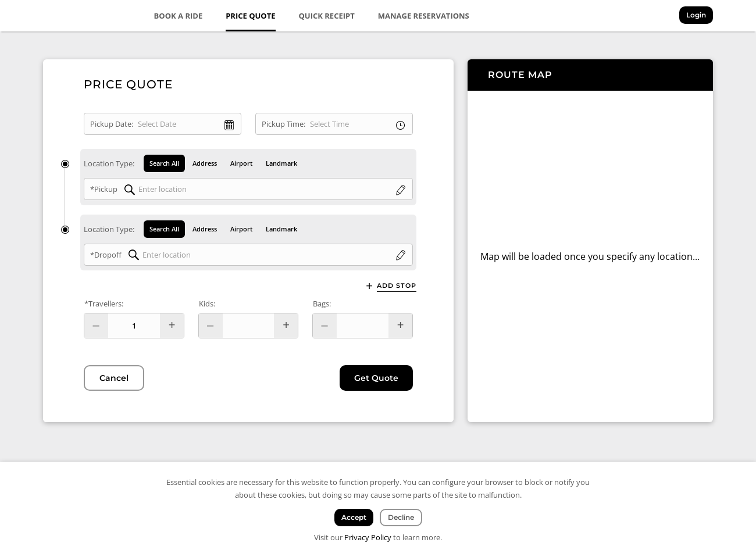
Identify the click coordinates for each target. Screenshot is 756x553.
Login (696, 15)
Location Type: (109, 163)
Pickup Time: (283, 124)
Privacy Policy (368, 537)
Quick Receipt (327, 16)
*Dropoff (106, 255)
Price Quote (250, 16)
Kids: (207, 304)
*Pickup (104, 189)
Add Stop (397, 286)
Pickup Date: (112, 124)
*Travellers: (104, 304)
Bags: (322, 304)
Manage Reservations (424, 16)
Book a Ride (179, 16)
